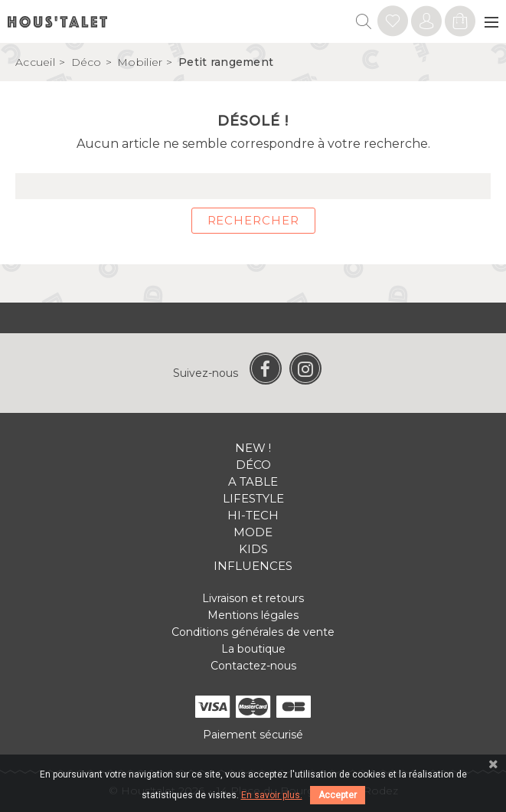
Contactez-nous (253, 666)
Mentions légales (253, 615)
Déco (253, 465)
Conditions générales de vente (253, 632)
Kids (253, 549)
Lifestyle (253, 498)
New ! (253, 448)
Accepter (338, 795)
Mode (253, 532)
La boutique (253, 649)
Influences (253, 566)
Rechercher (253, 220)
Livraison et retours (253, 598)
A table (253, 481)
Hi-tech (253, 515)
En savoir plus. (272, 795)
